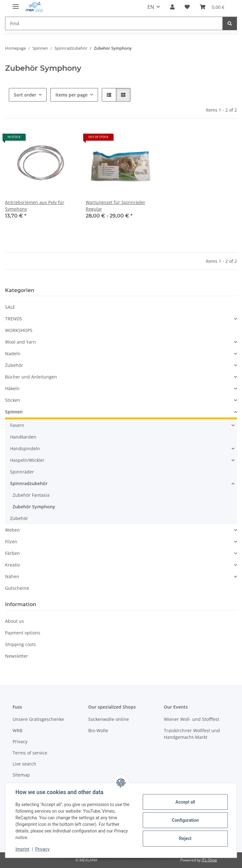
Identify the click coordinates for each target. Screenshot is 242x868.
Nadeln (13, 354)
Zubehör (14, 365)
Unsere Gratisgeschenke (38, 719)
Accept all (185, 802)
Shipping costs (20, 644)
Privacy (42, 849)
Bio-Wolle (98, 730)
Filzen (11, 542)
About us (14, 621)
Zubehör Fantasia (31, 495)
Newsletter (17, 656)
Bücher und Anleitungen (31, 377)
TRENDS (14, 319)
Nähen (12, 576)
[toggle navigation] (16, 4)
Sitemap (21, 775)
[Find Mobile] (114, 23)
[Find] (230, 23)
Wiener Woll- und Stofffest (192, 719)
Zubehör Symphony (34, 507)
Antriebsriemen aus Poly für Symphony (35, 206)
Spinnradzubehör (29, 483)
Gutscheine (17, 588)
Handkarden (23, 437)
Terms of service (30, 753)
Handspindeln (25, 448)
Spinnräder (22, 472)
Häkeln (12, 388)
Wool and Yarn (20, 342)
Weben (12, 530)
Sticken (13, 400)
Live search (24, 764)
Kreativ (12, 565)
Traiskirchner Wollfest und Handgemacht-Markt (192, 734)
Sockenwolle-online (109, 719)
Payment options (23, 633)
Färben (12, 553)
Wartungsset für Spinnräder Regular (115, 206)
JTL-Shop (209, 860)
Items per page (72, 95)
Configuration (185, 820)
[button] (172, 7)
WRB (17, 730)
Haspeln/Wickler (27, 460)
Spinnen (14, 412)
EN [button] (151, 7)
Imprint (22, 849)
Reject (185, 838)
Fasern (17, 425)
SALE (10, 307)
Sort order (25, 95)
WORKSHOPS (19, 330)
